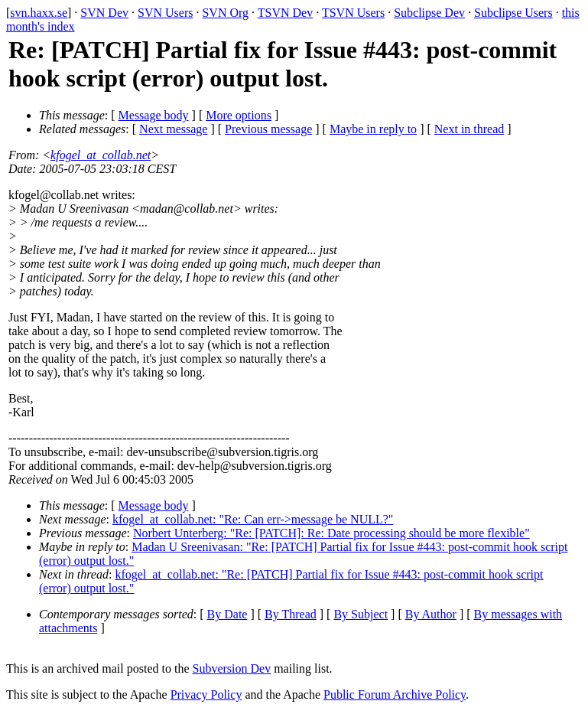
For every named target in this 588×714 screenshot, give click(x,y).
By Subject (361, 614)
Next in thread (469, 129)
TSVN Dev (285, 13)
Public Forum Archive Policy (395, 694)
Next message (173, 129)
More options (239, 115)
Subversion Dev (232, 668)
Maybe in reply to (373, 129)
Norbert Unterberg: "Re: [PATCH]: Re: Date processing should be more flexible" (331, 533)
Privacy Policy (206, 694)
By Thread (291, 614)
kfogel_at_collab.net (101, 155)
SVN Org (225, 13)
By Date (227, 614)
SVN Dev (104, 13)
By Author (431, 614)
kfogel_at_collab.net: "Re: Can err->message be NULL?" (253, 519)
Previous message (268, 129)
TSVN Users (353, 13)
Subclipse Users (513, 13)
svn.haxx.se (39, 13)
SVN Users (165, 13)
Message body (154, 115)
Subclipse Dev (429, 13)
